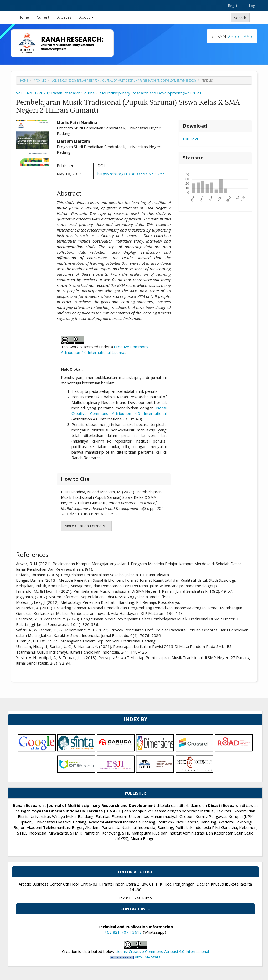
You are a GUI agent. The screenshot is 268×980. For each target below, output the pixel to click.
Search (240, 18)
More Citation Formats (86, 526)
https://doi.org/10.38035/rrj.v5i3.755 (131, 174)
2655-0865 (240, 36)
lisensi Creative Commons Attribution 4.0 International (119, 411)
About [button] (86, 17)
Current (43, 17)
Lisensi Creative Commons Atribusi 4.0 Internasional (162, 951)
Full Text (191, 139)
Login (253, 6)
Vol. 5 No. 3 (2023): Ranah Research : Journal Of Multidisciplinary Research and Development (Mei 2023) (124, 81)
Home (24, 17)
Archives (64, 17)
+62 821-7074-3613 (123, 932)
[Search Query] (205, 18)
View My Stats (148, 957)
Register (234, 6)
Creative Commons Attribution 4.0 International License (105, 350)
